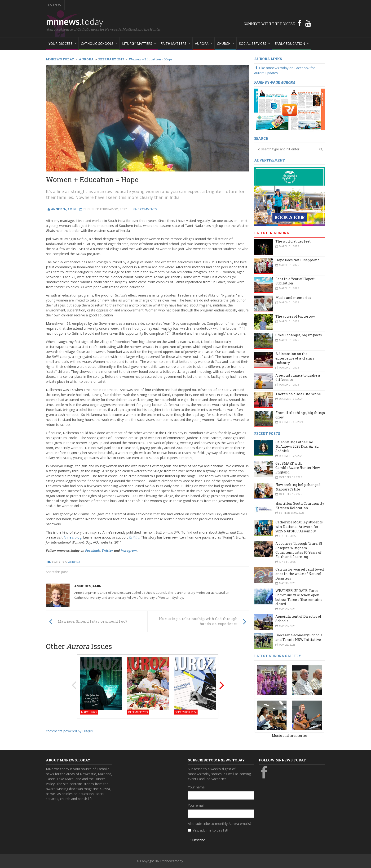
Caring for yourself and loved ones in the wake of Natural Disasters (300, 574)
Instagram (129, 551)
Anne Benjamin (88, 586)
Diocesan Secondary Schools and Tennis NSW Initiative (299, 637)
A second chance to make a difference (298, 378)
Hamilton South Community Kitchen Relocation (300, 506)
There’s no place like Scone (298, 394)
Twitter (107, 551)
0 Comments (147, 209)
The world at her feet (293, 241)
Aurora (74, 562)
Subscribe (198, 840)
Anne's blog (73, 537)
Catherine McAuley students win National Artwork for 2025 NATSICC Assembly (299, 526)
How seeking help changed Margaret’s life (298, 487)
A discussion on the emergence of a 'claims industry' (295, 358)
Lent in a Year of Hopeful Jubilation (296, 281)
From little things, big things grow (300, 415)
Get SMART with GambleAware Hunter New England (298, 468)
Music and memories (293, 298)
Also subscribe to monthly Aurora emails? (220, 824)
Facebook (93, 551)
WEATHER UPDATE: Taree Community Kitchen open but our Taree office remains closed (299, 597)
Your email (196, 805)
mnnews (75, 21)
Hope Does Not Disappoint (297, 260)
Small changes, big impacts (299, 335)
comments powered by (69, 731)
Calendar (55, 5)
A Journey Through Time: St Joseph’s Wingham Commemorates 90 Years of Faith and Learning (299, 550)
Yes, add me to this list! (210, 830)
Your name (196, 787)
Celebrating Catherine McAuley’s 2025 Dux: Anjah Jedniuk (297, 446)
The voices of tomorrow (295, 316)
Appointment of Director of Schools (298, 619)
